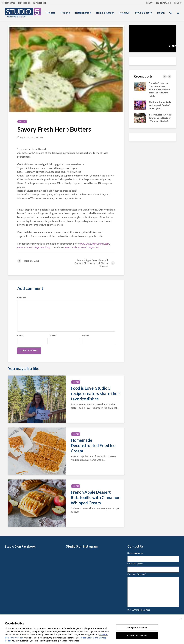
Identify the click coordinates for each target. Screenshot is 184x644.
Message (137, 574)
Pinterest (40, 3)
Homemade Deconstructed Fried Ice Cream (93, 445)
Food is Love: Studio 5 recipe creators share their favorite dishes (95, 393)
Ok (181, 618)
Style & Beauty (143, 13)
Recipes (65, 13)
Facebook (24, 3)
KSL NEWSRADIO (163, 3)
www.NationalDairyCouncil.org (34, 247)
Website (86, 335)
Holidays (125, 13)
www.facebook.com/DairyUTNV (82, 247)
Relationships (83, 13)
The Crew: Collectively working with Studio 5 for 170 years (160, 105)
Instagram (8, 3)
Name (21, 335)
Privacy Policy (16, 638)
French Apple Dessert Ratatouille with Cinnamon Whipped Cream (96, 497)
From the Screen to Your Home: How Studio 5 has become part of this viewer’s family (159, 90)
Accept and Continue (137, 635)
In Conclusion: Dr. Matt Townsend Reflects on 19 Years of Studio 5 (160, 118)
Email (53, 335)
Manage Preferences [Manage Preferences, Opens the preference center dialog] (137, 627)
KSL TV (149, 3)
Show (37, 13)
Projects (51, 13)
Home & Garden (105, 13)
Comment (22, 297)
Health (161, 13)
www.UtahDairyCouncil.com (94, 244)
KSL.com (178, 3)
